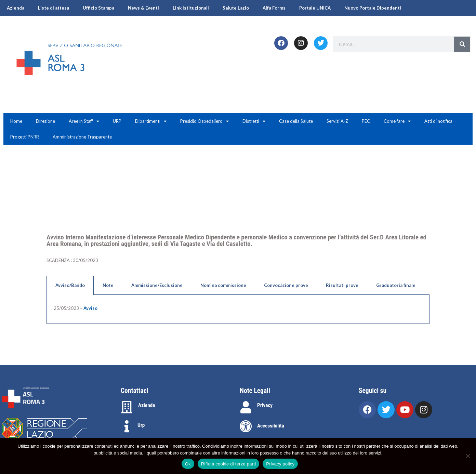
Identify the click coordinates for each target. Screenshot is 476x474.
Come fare (397, 121)
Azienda (16, 8)
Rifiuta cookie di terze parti (228, 464)
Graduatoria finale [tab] (396, 285)
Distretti (254, 121)
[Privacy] (246, 407)
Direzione (45, 121)
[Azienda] (127, 407)
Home (16, 121)
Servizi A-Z (337, 121)
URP (117, 121)
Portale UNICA (315, 8)
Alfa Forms (274, 8)
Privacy (265, 405)
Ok (188, 464)
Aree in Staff (84, 121)
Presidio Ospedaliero (204, 121)
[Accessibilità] (246, 426)
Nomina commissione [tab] (223, 285)
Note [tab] (108, 285)
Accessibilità (271, 426)
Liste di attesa (54, 8)
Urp (141, 425)
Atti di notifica (438, 121)
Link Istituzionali (191, 8)
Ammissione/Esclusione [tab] (157, 285)
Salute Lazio (236, 8)
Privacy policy (280, 464)
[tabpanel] (238, 310)
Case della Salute (296, 121)
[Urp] (127, 426)
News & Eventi (143, 8)
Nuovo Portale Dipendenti (373, 8)
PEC (366, 121)
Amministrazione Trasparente (82, 137)
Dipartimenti (151, 121)
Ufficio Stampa (98, 8)
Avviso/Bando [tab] (70, 285)
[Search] (462, 44)
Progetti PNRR (25, 137)
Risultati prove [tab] (342, 285)
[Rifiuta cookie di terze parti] (467, 456)
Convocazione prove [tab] (286, 285)
